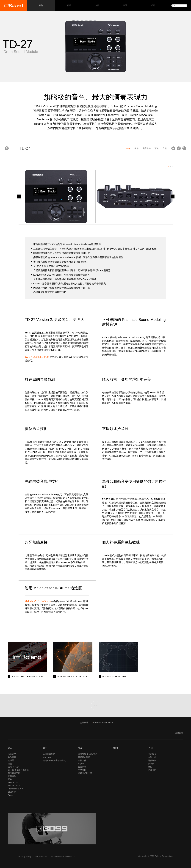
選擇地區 (179, 733)
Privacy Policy (25, 856)
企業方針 (152, 757)
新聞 (125, 6)
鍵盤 (10, 764)
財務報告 (152, 760)
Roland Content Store (103, 723)
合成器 (11, 760)
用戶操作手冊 (84, 757)
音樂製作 (12, 776)
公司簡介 (152, 754)
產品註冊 (82, 770)
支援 (97, 6)
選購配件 (147, 148)
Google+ (184, 148)
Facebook (179, 148)
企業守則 (152, 770)
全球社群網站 (49, 754)
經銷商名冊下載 (85, 773)
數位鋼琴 (12, 757)
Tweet (173, 148)
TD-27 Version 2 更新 (37, 357)
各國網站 (84, 723)
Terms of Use (41, 856)
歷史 (150, 767)
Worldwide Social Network (63, 856)
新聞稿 (151, 764)
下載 (157, 148)
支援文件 (82, 760)
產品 (10, 748)
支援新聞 (82, 767)
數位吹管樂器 (14, 773)
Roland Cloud (14, 786)
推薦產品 (12, 754)
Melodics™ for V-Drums (38, 601)
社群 (69, 6)
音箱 (10, 779)
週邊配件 (12, 792)
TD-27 (25, 148)
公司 (153, 6)
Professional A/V (15, 789)
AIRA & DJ (13, 782)
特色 (128, 148)
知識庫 (81, 764)
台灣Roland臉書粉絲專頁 (54, 760)
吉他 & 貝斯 (13, 767)
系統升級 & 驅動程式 (87, 754)
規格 (136, 148)
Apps (10, 795)
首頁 (7, 148)
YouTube (47, 757)
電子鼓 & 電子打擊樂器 (18, 770)
